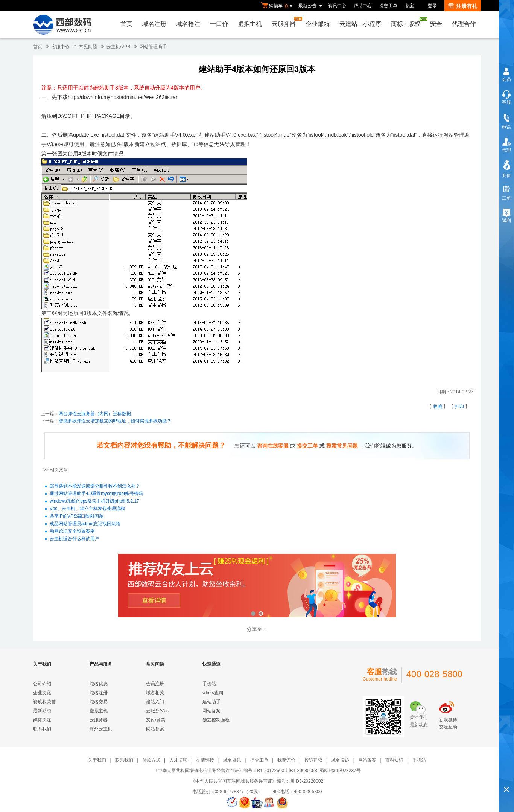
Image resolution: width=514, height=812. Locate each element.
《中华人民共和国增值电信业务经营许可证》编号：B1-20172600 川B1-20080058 (235, 771)
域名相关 (155, 693)
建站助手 (211, 702)
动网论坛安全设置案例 (72, 532)
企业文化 (42, 693)
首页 (126, 24)
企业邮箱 (318, 24)
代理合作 (464, 24)
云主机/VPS (118, 47)
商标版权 (408, 22)
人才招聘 (178, 760)
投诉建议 (313, 760)
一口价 (219, 24)
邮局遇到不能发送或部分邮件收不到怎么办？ (95, 486)
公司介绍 (42, 684)
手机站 (209, 684)
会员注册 (155, 684)
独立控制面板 (216, 720)
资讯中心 (337, 6)
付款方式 (151, 760)
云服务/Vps (157, 711)
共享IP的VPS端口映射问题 (77, 516)
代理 (506, 150)
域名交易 (99, 702)
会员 (506, 79)
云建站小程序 (360, 24)
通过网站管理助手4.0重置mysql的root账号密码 (97, 494)
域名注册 (154, 24)
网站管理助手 (153, 47)
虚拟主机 (250, 24)
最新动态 (42, 711)
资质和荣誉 (44, 702)
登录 (432, 6)
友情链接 (205, 760)
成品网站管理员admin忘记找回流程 (85, 524)
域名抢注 (188, 24)
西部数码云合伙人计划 (257, 586)
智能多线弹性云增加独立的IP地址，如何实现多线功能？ (115, 421)
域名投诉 (340, 760)
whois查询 (213, 693)
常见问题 (88, 47)
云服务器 (286, 22)
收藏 (438, 407)
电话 (506, 127)
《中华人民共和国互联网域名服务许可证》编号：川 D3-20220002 (257, 781)
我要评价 (286, 760)
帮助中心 (363, 6)
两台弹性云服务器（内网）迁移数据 (95, 414)
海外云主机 (101, 729)
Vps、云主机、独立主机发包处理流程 (87, 509)
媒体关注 (42, 720)
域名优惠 (99, 684)
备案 (409, 6)
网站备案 (155, 729)
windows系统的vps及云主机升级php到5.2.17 (94, 501)
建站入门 (155, 702)
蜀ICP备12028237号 (340, 771)
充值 (506, 175)
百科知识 (394, 760)
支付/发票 (156, 720)
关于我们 (97, 760)
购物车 (278, 6)
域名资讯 (232, 760)
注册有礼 (463, 6)
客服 (506, 102)
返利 (506, 221)
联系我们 (42, 729)
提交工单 (388, 6)
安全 (436, 24)
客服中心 (61, 47)
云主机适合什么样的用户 (75, 539)
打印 (459, 407)
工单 (506, 198)
